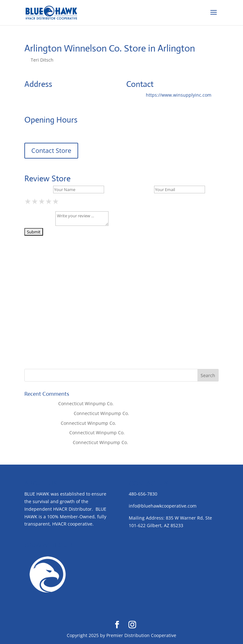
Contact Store (51, 150)
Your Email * (140, 189)
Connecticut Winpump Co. (86, 403)
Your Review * (39, 224)
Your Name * (38, 189)
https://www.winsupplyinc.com (179, 95)
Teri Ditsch (42, 60)
